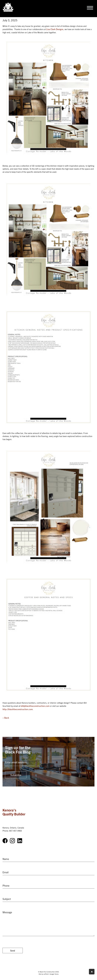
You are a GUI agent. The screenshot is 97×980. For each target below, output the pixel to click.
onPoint (46, 974)
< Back (6, 718)
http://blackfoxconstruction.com (18, 709)
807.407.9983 (16, 831)
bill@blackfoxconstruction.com (35, 706)
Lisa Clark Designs (55, 29)
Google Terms (54, 974)
